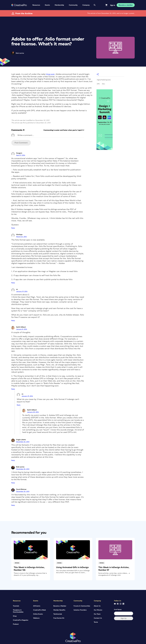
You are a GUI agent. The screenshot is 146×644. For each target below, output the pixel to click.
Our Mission (98, 603)
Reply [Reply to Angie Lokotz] (13, 453)
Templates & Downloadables (18, 604)
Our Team (97, 607)
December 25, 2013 (23, 462)
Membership (59, 5)
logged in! (81, 123)
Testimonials (58, 607)
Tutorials (16, 599)
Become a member (126, 5)
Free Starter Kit (59, 611)
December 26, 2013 (23, 435)
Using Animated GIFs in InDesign (72, 560)
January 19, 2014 (22, 284)
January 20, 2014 (33, 405)
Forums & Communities (82, 599)
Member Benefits (59, 603)
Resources (36, 5)
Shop (15, 609)
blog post (50, 67)
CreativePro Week (39, 603)
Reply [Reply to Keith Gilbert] (13, 382)
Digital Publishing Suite (104, 73)
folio (103, 77)
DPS (98, 77)
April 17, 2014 (21, 148)
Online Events (38, 607)
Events (47, 5)
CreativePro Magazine (21, 613)
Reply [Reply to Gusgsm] (13, 221)
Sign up (124, 611)
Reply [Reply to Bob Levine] (13, 476)
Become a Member (60, 599)
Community (73, 5)
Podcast (16, 617)
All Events (37, 599)
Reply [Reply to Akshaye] (13, 276)
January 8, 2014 (22, 322)
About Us (97, 599)
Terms (96, 615)
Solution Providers (80, 603)
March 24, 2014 (21, 229)
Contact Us (98, 611)
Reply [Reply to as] (13, 313)
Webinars (36, 611)
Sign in (113, 5)
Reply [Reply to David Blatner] (13, 498)
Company (86, 5)
